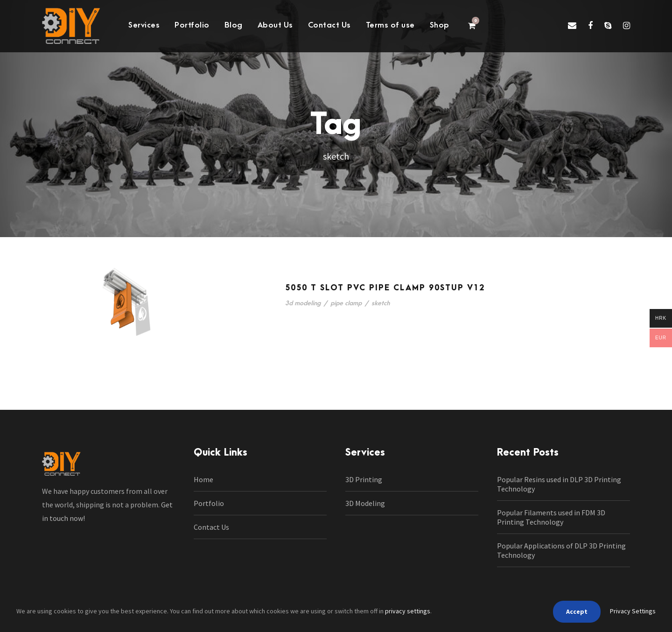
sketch (381, 303)
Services (144, 25)
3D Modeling (365, 503)
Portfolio (192, 25)
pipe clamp (346, 303)
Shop (440, 25)
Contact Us (329, 25)
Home (203, 479)
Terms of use (390, 25)
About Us (275, 25)
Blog (234, 25)
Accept (577, 611)
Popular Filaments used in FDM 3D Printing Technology (551, 517)
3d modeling (303, 303)
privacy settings (408, 611)
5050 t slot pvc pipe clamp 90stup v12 (385, 288)
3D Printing (364, 479)
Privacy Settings (633, 611)
